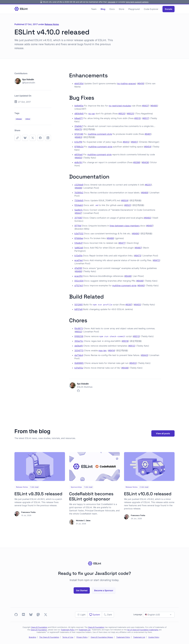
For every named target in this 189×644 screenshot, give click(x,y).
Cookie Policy (154, 637)
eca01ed (79, 260)
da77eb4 (79, 355)
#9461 (148, 134)
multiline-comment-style (100, 134)
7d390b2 (79, 193)
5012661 (79, 305)
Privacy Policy (82, 637)
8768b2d (79, 147)
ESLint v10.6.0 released (148, 494)
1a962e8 (79, 248)
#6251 (148, 185)
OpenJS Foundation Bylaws (102, 637)
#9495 (154, 106)
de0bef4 (79, 346)
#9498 (78, 188)
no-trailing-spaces (126, 83)
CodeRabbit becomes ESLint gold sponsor (91, 496)
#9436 (145, 162)
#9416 (141, 83)
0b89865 (79, 363)
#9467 (138, 248)
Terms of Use (68, 637)
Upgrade (112, 2)
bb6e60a (79, 106)
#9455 (137, 305)
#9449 (140, 281)
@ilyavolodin (29, 83)
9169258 (79, 336)
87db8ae (79, 238)
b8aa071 (79, 118)
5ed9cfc (79, 210)
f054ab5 (79, 205)
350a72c (79, 341)
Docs (112, 9)
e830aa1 (79, 155)
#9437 (145, 106)
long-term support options (137, 2)
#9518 (125, 341)
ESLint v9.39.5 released (38, 494)
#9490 (136, 234)
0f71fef (78, 226)
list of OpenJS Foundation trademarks (143, 630)
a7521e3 (79, 286)
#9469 (145, 193)
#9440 (141, 286)
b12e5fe (78, 256)
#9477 (122, 243)
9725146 (79, 134)
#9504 (125, 200)
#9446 (128, 276)
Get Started (82, 590)
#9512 (132, 346)
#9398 (136, 162)
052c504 (79, 281)
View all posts (163, 433)
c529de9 (79, 185)
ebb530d (79, 83)
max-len (102, 350)
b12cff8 (78, 142)
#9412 (126, 142)
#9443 (145, 355)
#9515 (137, 118)
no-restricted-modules (120, 106)
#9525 (130, 114)
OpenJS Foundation (39, 627)
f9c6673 (79, 328)
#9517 (146, 118)
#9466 (78, 271)
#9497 (150, 226)
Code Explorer (151, 9)
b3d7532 (79, 234)
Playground (134, 9)
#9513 (136, 336)
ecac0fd (78, 276)
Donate (169, 9)
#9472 (156, 260)
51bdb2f (79, 243)
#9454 (148, 147)
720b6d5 (79, 200)
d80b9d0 (79, 114)
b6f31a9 (78, 309)
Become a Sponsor (104, 590)
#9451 (134, 142)
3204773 (79, 350)
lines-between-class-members (125, 226)
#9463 (78, 137)
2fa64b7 (79, 126)
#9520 (122, 114)
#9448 (125, 368)
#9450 (78, 158)
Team (94, 9)
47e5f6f (78, 268)
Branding (32, 637)
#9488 (110, 238)
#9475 (78, 129)
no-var (92, 114)
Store (121, 9)
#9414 (111, 350)
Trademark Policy (68, 630)
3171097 (78, 218)
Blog (103, 9)
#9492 (148, 218)
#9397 (129, 305)
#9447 (78, 213)
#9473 (138, 256)
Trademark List (85, 630)
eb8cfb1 (78, 162)
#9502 (78, 332)
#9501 (128, 205)
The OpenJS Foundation (49, 637)
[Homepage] (21, 9)
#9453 (133, 363)
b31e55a (79, 368)
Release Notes (52, 24)
